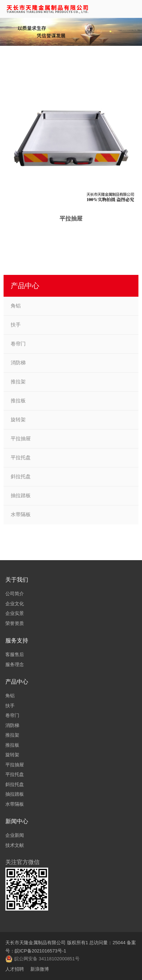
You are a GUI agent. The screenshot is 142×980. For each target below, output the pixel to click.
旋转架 (18, 419)
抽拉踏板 (21, 495)
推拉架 (18, 382)
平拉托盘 (21, 457)
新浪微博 (40, 969)
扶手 (16, 325)
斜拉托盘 (21, 476)
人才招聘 (15, 969)
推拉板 (18, 401)
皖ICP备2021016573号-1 (40, 951)
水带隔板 (21, 514)
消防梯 (18, 363)
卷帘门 (18, 344)
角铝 (16, 306)
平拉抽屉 (21, 438)
